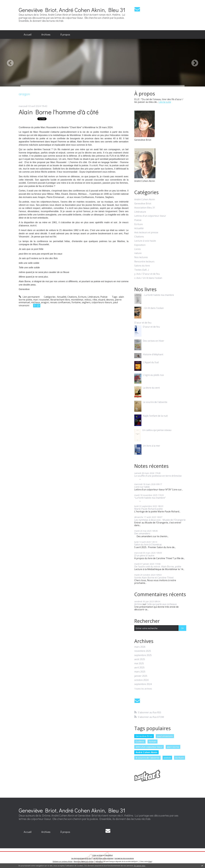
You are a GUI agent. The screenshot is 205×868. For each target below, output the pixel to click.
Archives (46, 34)
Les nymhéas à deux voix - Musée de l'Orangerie (160, 520)
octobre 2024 (141, 680)
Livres (137, 249)
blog (150, 861)
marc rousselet (41, 300)
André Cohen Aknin (145, 199)
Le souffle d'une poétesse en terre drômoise (158, 476)
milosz (88, 300)
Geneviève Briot (143, 204)
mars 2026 (140, 647)
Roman (152, 742)
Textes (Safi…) (142, 270)
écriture (180, 758)
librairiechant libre (60, 300)
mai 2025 (139, 663)
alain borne (173, 747)
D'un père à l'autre (144, 555)
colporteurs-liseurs (102, 302)
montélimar (77, 300)
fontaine (76, 302)
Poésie (104, 297)
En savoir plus (140, 866)
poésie (167, 758)
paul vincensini (165, 736)
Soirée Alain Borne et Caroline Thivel (154, 578)
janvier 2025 (141, 676)
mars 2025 (140, 672)
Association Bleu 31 (145, 208)
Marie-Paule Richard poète (148, 509)
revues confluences (60, 302)
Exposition (140, 245)
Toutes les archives (143, 689)
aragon (45, 302)
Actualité (62, 297)
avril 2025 (139, 668)
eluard (102, 300)
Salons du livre (142, 266)
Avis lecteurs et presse (146, 232)
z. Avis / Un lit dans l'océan (148, 278)
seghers (86, 302)
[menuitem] (28, 35)
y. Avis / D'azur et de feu (147, 274)
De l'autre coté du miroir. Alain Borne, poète (158, 567)
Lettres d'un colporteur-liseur (150, 216)
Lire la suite (165, 102)
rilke (95, 300)
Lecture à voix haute (145, 241)
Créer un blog (97, 855)
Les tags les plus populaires (124, 858)
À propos (65, 34)
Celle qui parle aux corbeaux (162, 604)
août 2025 (140, 659)
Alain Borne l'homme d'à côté (59, 112)
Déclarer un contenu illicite (62, 861)
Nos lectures (141, 257)
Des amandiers (142, 533)
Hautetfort (109, 855)
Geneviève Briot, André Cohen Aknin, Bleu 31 (72, 10)
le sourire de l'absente (147, 758)
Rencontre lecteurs (144, 262)
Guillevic (140, 742)
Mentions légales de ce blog (84, 861)
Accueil (28, 34)
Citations (72, 297)
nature (138, 253)
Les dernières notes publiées (103, 858)
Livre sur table (142, 487)
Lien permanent (29, 297)
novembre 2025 (143, 651)
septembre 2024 (143, 684)
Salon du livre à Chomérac (148, 545)
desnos (110, 300)
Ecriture (82, 297)
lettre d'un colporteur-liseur (149, 747)
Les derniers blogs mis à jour (81, 858)
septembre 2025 (143, 655)
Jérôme (138, 604)
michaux (35, 302)
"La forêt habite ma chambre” (150, 498)
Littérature (93, 297)
